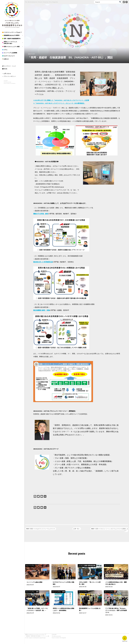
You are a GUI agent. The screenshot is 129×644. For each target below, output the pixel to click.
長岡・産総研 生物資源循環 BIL (12, 38)
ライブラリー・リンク (10, 66)
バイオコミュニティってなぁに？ (13, 32)
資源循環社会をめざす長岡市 (12, 35)
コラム (6, 50)
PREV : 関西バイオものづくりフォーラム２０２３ (41, 529)
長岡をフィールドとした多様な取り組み (10, 42)
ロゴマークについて (9, 56)
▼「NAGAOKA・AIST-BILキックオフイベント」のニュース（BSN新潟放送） (59, 103)
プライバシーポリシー (10, 76)
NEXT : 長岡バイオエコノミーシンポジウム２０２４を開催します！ (110, 530)
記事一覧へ (77, 529)
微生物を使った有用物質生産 (43, 262)
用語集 (5, 69)
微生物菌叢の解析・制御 (42, 310)
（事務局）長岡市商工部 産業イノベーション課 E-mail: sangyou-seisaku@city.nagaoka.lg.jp (37, 636)
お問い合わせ (7, 73)
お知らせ (6, 59)
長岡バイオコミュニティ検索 (12, 46)
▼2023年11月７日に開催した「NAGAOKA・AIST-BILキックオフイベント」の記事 (61, 100)
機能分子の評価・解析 (41, 214)
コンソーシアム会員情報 (10, 53)
